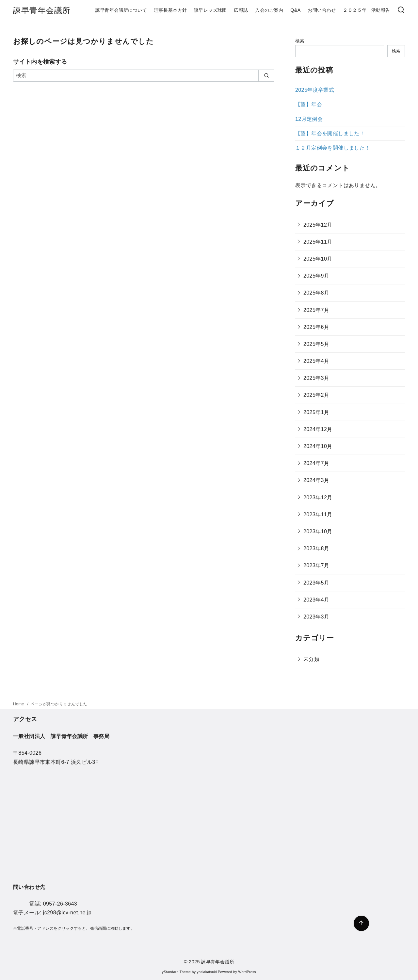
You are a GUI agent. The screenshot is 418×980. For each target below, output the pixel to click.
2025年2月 (316, 395)
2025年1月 (316, 412)
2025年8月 (316, 293)
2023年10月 (318, 531)
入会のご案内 (269, 10)
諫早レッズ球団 (210, 10)
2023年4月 (316, 600)
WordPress (247, 972)
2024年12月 (318, 429)
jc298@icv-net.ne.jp (67, 913)
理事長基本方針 (171, 10)
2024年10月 (318, 446)
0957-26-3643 (60, 904)
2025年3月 (316, 378)
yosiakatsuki (207, 972)
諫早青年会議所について (121, 10)
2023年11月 (318, 514)
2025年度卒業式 (315, 90)
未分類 (311, 659)
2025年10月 (318, 259)
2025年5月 (316, 344)
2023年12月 (318, 498)
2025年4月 (316, 361)
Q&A (296, 10)
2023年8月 (316, 548)
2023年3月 (316, 617)
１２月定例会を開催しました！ (333, 148)
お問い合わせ (322, 10)
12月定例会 (309, 119)
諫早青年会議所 (42, 10)
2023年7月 (316, 565)
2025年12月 (318, 225)
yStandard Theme (176, 972)
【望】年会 (309, 104)
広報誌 (241, 10)
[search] (266, 75)
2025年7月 (316, 310)
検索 (300, 41)
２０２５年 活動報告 (366, 10)
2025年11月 (318, 242)
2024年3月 (316, 480)
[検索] (144, 75)
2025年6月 (316, 327)
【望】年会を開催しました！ (330, 133)
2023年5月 (316, 583)
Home (19, 704)
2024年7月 (316, 463)
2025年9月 (316, 276)
